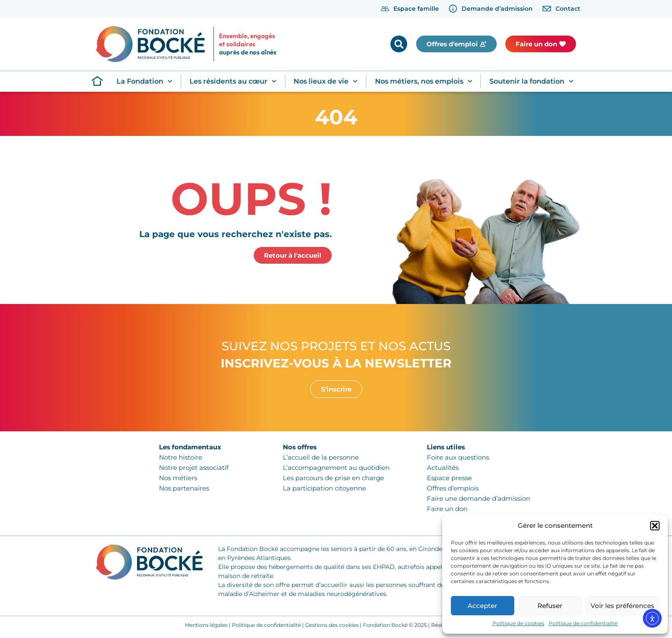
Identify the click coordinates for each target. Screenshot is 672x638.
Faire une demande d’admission (478, 498)
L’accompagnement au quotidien (336, 468)
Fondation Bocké (385, 625)
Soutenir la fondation (531, 81)
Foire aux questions (458, 457)
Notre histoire (181, 457)
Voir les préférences (622, 606)
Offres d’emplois (453, 488)
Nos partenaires (184, 488)
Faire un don (447, 509)
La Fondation (144, 81)
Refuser (550, 606)
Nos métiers (178, 478)
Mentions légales (206, 625)
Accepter (482, 606)
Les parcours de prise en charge (333, 478)
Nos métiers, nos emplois (424, 81)
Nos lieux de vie (325, 81)
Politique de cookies (518, 623)
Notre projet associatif (194, 468)
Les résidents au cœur (233, 81)
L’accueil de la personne (321, 457)
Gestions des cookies (332, 625)
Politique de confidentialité (583, 623)
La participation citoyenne (324, 488)
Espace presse (449, 478)
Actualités (443, 468)
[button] (655, 526)
